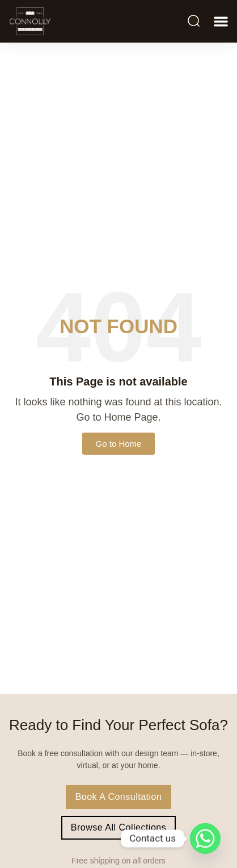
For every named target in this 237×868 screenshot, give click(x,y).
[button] (221, 21)
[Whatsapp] (205, 838)
